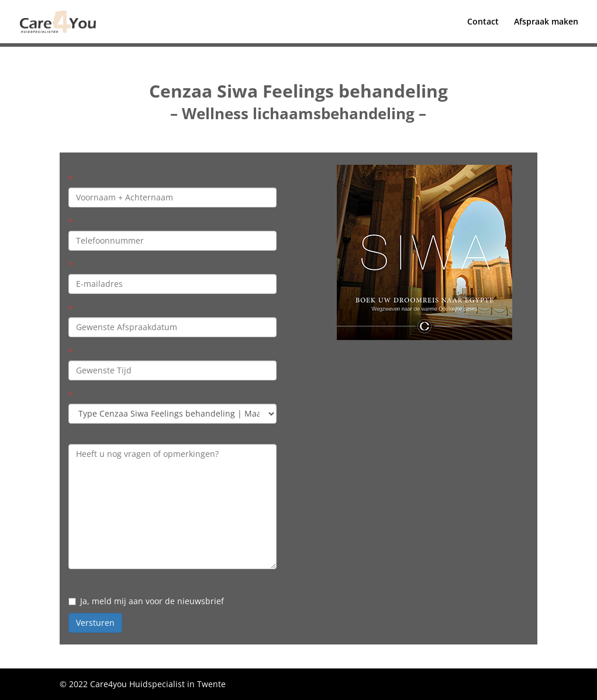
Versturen (95, 623)
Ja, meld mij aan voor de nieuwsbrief (146, 601)
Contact (483, 22)
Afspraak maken (546, 22)
